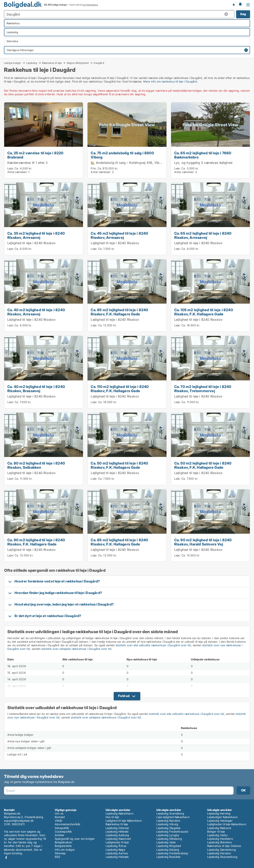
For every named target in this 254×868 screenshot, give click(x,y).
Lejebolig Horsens (219, 853)
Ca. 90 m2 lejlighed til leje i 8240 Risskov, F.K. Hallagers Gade (36, 542)
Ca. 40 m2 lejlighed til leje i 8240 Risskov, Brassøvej (36, 389)
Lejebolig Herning (219, 813)
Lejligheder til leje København (227, 824)
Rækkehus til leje (52, 63)
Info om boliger (65, 850)
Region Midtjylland (78, 63)
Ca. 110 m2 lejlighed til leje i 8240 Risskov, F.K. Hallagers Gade (120, 389)
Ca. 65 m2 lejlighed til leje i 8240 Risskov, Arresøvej (203, 235)
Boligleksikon (63, 842)
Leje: (11, 168)
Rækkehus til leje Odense (224, 846)
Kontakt (60, 817)
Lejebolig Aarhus (117, 853)
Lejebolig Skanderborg (222, 857)
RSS (58, 857)
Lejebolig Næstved (118, 839)
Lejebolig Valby (217, 835)
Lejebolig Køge (115, 850)
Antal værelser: (17, 172)
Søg (243, 14)
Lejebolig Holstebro (220, 839)
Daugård (99, 63)
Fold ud (124, 696)
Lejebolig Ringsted (169, 846)
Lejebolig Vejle (166, 842)
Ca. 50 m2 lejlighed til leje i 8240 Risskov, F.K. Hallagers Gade (119, 465)
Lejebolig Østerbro (220, 842)
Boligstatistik (63, 846)
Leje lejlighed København (173, 817)
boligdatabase (90, 5)
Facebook (6, 858)
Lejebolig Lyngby (168, 835)
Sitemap (60, 853)
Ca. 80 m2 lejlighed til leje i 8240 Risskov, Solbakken (36, 465)
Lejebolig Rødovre (219, 828)
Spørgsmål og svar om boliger (75, 839)
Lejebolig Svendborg (170, 813)
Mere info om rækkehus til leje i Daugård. (171, 81)
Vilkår (59, 821)
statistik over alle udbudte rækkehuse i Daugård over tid (153, 645)
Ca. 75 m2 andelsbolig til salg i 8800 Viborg (122, 155)
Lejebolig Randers (168, 821)
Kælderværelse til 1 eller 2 (27, 163)
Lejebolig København (119, 813)
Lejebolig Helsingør (220, 821)
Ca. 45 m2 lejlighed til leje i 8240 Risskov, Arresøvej (119, 235)
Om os (59, 813)
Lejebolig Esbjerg (168, 850)
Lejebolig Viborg (167, 824)
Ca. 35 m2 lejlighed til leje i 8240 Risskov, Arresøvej (36, 235)
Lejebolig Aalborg (117, 835)
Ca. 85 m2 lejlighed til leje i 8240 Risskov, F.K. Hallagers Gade (119, 312)
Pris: (94, 168)
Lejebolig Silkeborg (169, 839)
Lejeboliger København (222, 817)
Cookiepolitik (63, 832)
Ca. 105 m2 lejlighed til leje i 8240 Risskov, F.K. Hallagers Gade (204, 312)
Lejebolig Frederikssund (172, 832)
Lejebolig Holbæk (117, 857)
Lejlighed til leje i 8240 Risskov (32, 243)
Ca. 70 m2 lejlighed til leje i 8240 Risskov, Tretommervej (203, 389)
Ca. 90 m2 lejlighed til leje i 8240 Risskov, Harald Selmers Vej (203, 542)
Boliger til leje (216, 832)
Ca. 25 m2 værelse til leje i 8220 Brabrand (35, 155)
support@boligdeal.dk (19, 821)
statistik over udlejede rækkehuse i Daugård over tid (76, 649)
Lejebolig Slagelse (168, 828)
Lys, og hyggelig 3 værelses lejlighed (203, 163)
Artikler (60, 835)
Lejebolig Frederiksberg (172, 853)
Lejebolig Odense (117, 828)
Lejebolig (32, 63)
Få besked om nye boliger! (234, 5)
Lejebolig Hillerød (117, 832)
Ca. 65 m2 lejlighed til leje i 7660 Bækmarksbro (203, 155)
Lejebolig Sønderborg (222, 850)
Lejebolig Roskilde (168, 857)
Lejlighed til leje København (124, 821)
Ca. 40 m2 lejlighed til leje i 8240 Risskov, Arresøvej (36, 312)
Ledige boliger (13, 63)
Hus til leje (112, 817)
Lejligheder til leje (117, 842)
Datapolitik (62, 828)
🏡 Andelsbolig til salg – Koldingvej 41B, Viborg (128, 163)
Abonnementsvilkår (68, 824)
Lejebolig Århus (116, 846)
